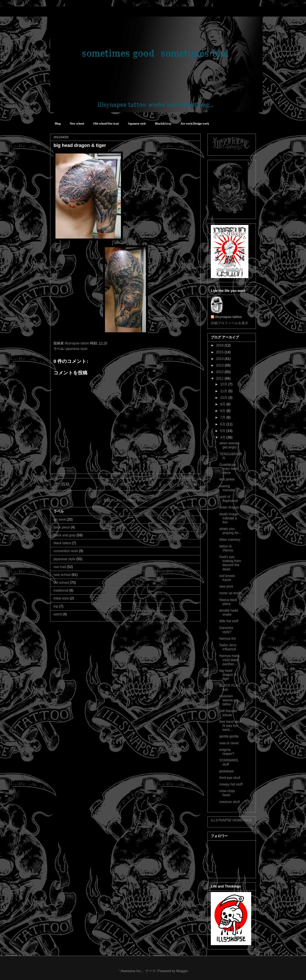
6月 (223, 424)
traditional (61, 590)
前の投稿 (189, 484)
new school (62, 575)
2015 (220, 352)
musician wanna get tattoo (229, 700)
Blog (58, 124)
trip (56, 606)
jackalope (227, 771)
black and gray (65, 535)
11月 (224, 391)
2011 (220, 379)
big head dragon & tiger (228, 675)
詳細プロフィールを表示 (229, 323)
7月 (223, 417)
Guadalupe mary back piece (229, 469)
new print (226, 586)
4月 (223, 437)
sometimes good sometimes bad (69, 13)
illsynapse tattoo (228, 317)
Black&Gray (163, 124)
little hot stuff (229, 621)
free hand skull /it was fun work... (230, 726)
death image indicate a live (229, 518)
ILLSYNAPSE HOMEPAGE (231, 820)
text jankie (227, 479)
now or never (229, 743)
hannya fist (227, 638)
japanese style (76, 349)
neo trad (60, 567)
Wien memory (230, 540)
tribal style (61, 598)
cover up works (231, 593)
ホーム (125, 484)
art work (60, 519)
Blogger (182, 971)
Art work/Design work (195, 124)
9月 (223, 404)
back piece (62, 527)
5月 (223, 431)
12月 (224, 384)
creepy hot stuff (231, 784)
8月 (223, 411)
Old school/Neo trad (106, 124)
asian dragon (229, 507)
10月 (224, 398)
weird (58, 614)
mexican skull (229, 802)
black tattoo (62, 543)
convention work (66, 551)
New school (77, 124)
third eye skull (230, 778)
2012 (220, 372)
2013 (220, 365)
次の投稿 (62, 484)
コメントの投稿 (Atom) (130, 500)
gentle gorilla (229, 736)
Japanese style (137, 124)
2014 (220, 359)
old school (61, 583)
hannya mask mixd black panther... (229, 660)
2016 (220, 345)
